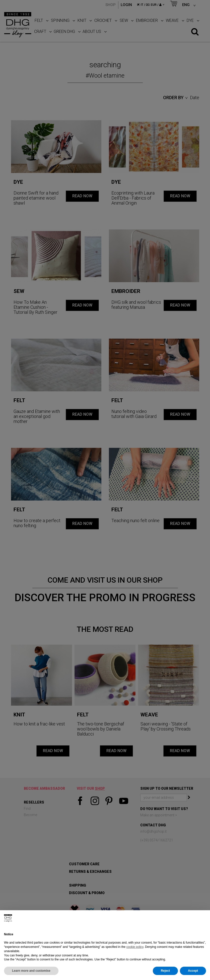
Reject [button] (165, 971)
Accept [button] (193, 971)
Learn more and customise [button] (31, 971)
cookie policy (135, 947)
